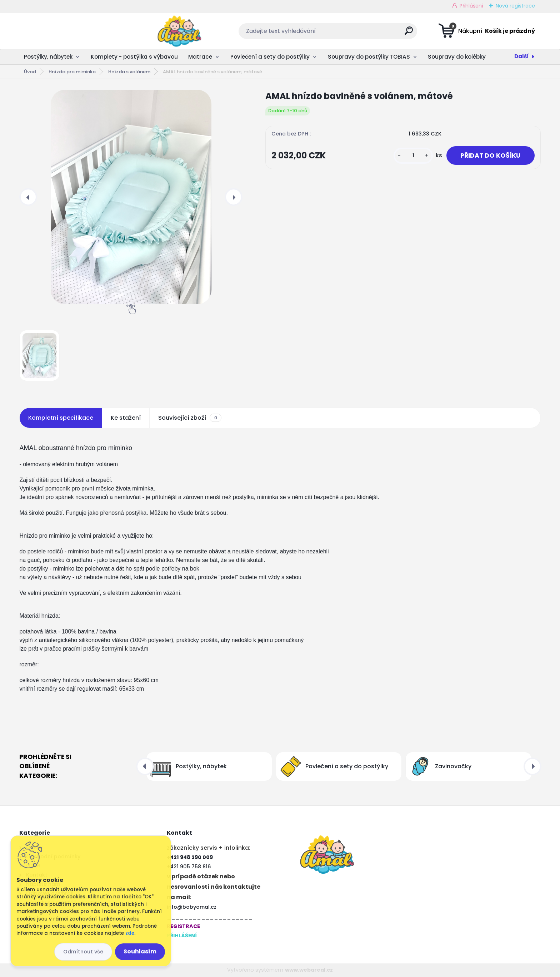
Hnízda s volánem (129, 72)
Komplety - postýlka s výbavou (134, 57)
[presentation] (28, 197)
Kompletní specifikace (61, 418)
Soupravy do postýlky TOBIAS (369, 57)
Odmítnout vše (83, 952)
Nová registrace (515, 6)
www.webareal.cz (309, 970)
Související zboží (190, 418)
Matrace (200, 57)
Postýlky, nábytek (48, 57)
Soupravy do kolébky (457, 57)
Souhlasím (140, 951)
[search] (351, 33)
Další (522, 56)
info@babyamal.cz (192, 907)
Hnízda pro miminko (72, 72)
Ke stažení (126, 418)
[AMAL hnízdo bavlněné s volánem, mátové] (131, 197)
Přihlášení (471, 6)
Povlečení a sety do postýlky (270, 57)
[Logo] (63, 31)
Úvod (30, 72)
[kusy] (412, 156)
